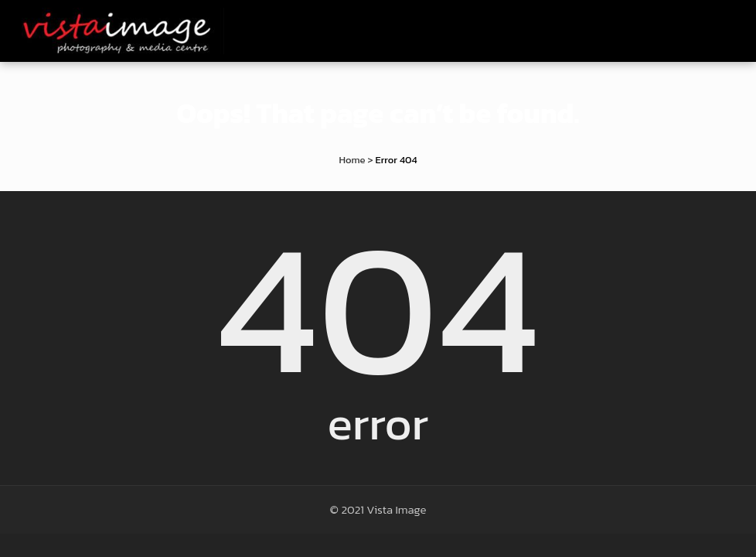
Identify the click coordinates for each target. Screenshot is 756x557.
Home (352, 160)
